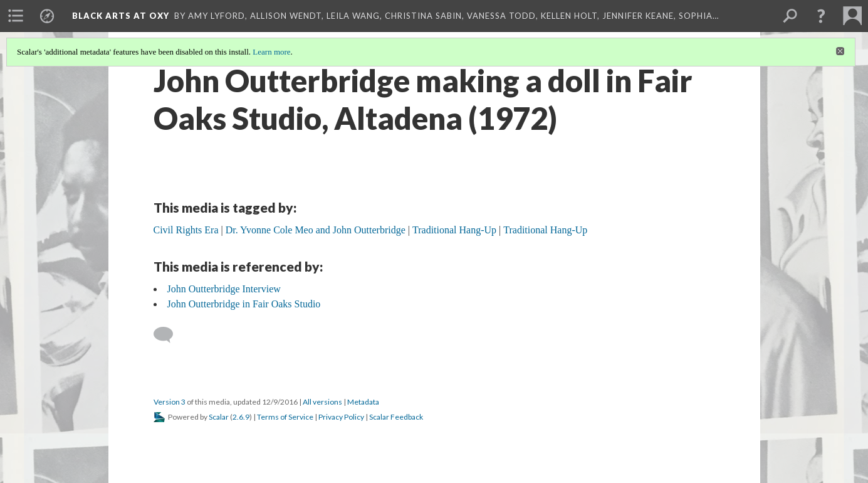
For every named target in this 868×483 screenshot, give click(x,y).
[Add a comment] (169, 335)
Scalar (219, 417)
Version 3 (170, 402)
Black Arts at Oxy (121, 16)
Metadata (363, 402)
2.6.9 (241, 417)
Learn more (271, 52)
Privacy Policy (341, 417)
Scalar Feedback (396, 417)
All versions (322, 402)
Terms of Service (285, 417)
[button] (821, 16)
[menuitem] (16, 16)
